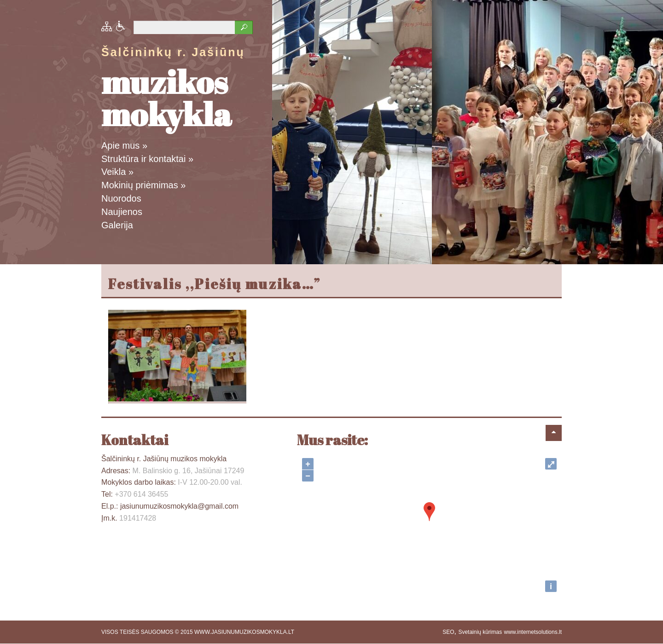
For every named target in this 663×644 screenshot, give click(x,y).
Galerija (117, 225)
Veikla (117, 172)
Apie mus (124, 145)
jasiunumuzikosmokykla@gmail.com (179, 506)
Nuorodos (121, 198)
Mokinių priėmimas (143, 185)
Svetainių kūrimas (480, 632)
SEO (448, 632)
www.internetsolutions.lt (533, 632)
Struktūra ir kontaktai (147, 159)
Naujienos (122, 212)
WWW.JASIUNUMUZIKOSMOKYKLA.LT (244, 632)
